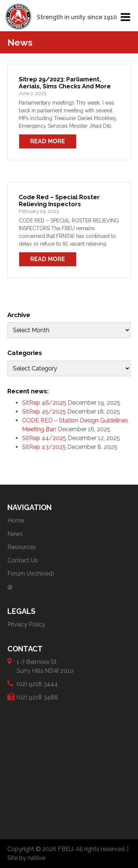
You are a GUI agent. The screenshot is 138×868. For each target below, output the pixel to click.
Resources (22, 547)
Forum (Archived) (31, 574)
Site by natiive (26, 858)
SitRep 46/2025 (44, 403)
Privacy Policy (26, 624)
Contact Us (23, 560)
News (15, 534)
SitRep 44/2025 (44, 438)
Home (16, 521)
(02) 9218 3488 (37, 697)
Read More (48, 141)
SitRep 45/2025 (44, 412)
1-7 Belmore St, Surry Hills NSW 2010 (45, 666)
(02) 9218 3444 (37, 684)
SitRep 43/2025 (44, 447)
